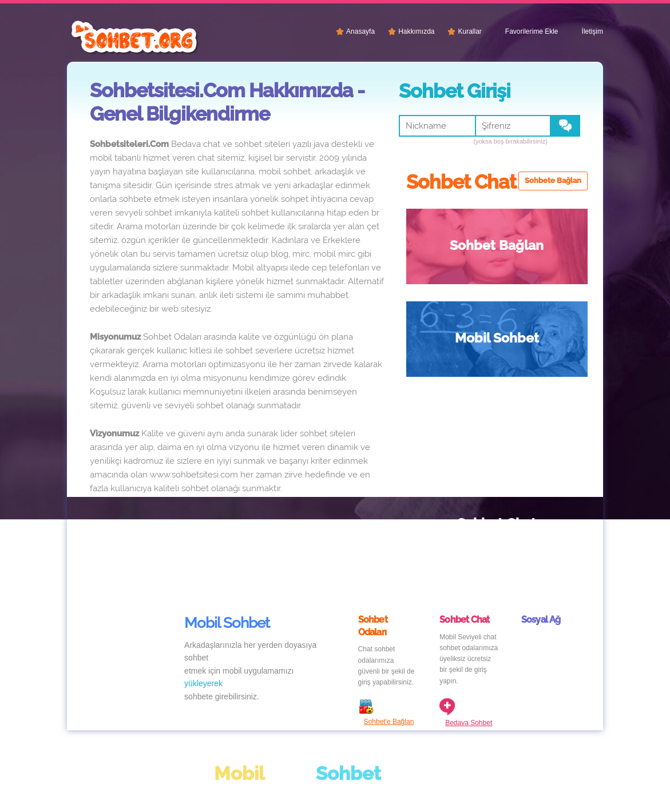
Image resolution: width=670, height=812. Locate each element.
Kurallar (469, 31)
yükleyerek (203, 614)
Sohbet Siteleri (544, 348)
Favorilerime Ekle (532, 31)
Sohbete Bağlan (553, 180)
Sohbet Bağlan (450, 256)
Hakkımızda (416, 31)
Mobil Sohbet (544, 245)
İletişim (592, 31)
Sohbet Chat (453, 338)
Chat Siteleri (135, 781)
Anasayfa (360, 31)
